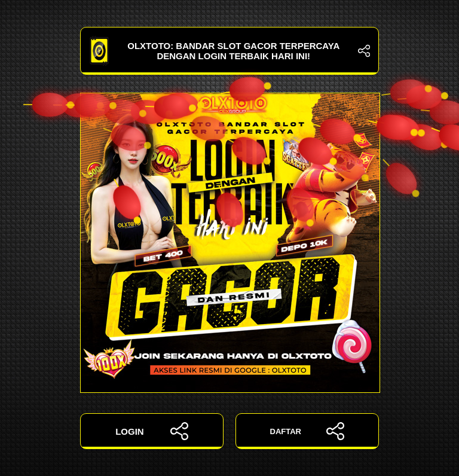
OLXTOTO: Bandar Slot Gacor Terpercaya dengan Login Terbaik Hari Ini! (229, 51)
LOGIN (152, 431)
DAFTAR (307, 431)
